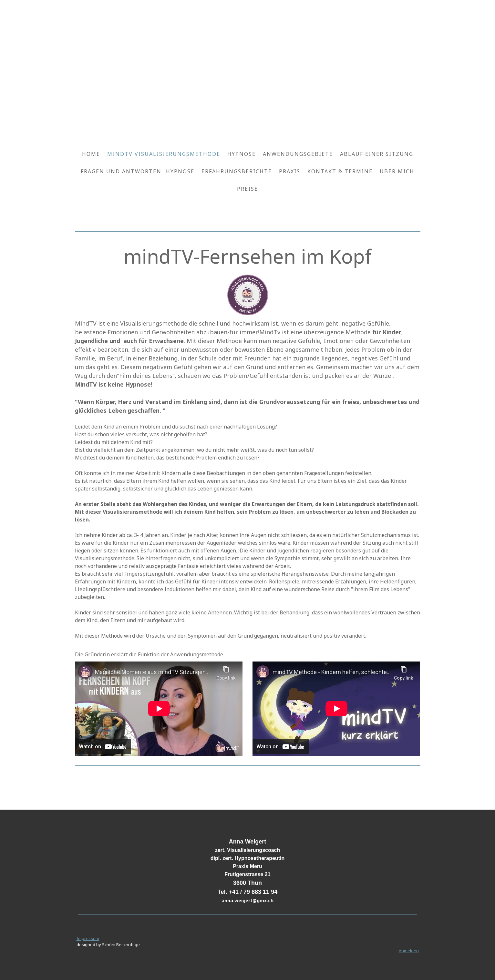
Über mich (397, 171)
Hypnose (242, 154)
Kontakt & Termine (340, 171)
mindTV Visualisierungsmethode (164, 154)
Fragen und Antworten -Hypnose (138, 171)
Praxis (290, 171)
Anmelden (409, 951)
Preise (247, 189)
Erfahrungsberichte (237, 171)
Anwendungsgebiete (298, 154)
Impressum (88, 938)
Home (91, 154)
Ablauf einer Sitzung (377, 154)
